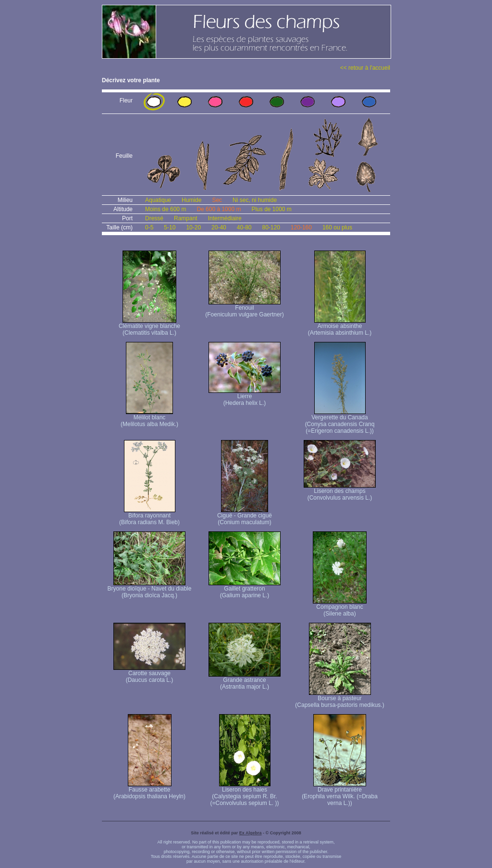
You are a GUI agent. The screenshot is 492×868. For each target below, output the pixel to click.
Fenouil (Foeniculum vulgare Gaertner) (244, 308)
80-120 (271, 227)
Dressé (154, 218)
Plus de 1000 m (271, 209)
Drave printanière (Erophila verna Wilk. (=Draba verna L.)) (340, 794)
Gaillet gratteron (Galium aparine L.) (245, 589)
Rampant (186, 218)
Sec (217, 200)
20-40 (219, 227)
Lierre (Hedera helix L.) (245, 397)
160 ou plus (337, 227)
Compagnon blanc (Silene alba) (340, 608)
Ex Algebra (251, 833)
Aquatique (158, 200)
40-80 (244, 227)
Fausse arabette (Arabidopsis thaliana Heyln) (149, 790)
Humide (191, 200)
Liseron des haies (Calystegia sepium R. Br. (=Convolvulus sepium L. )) (244, 794)
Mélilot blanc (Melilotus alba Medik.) (149, 418)
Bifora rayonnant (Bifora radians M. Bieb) (149, 516)
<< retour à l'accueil (365, 68)
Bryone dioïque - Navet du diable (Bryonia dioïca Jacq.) (150, 589)
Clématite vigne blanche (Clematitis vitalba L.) (149, 327)
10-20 (193, 227)
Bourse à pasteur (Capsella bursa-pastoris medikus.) (339, 699)
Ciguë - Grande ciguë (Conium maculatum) (245, 516)
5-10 (170, 227)
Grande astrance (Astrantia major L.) (245, 681)
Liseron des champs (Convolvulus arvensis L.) (340, 492)
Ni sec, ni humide (255, 200)
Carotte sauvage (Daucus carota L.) (149, 674)
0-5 (149, 227)
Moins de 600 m (166, 209)
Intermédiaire (225, 218)
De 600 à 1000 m (219, 209)
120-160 (301, 227)
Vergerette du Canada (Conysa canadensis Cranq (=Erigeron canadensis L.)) (340, 421)
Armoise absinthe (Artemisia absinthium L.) (340, 327)
